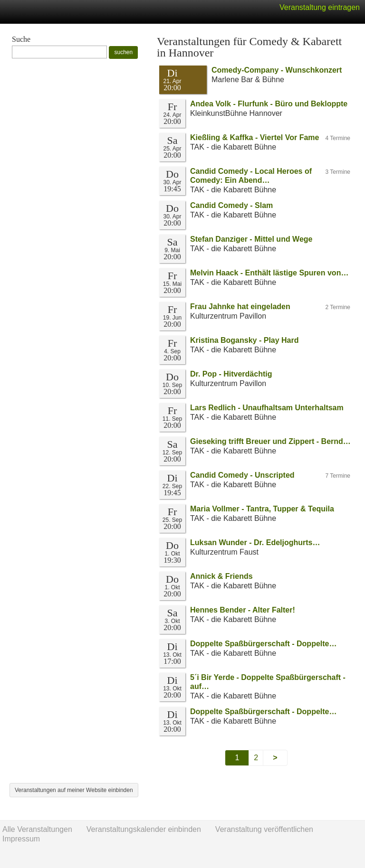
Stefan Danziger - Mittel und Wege (251, 239)
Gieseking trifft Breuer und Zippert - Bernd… (270, 441)
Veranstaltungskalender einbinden (144, 829)
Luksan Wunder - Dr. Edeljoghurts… (255, 542)
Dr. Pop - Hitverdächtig (231, 374)
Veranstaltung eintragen (320, 7)
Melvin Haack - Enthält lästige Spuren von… (269, 273)
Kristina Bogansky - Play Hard (245, 340)
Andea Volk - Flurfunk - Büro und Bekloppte (269, 104)
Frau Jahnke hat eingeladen (240, 307)
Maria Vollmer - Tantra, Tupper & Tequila (262, 509)
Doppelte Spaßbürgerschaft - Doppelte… (263, 644)
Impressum (21, 839)
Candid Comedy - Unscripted (242, 475)
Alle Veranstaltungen (37, 829)
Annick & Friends (221, 576)
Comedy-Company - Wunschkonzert (277, 70)
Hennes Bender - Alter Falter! (243, 610)
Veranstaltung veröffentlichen (264, 829)
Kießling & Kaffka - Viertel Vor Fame (255, 137)
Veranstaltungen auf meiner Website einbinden (74, 790)
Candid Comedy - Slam (231, 205)
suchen (123, 52)
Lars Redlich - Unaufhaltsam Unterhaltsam (267, 408)
